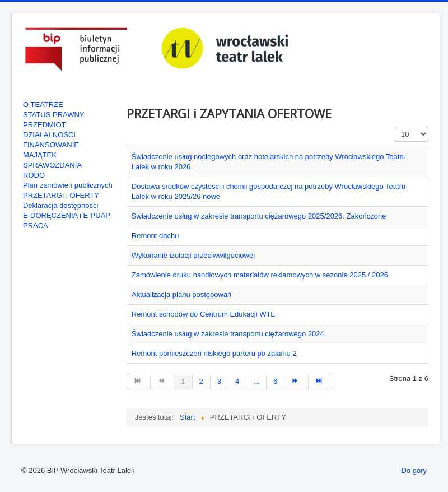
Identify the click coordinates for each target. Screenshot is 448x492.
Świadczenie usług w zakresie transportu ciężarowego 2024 (228, 334)
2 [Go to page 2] (201, 381)
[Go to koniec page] (320, 382)
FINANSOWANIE (51, 145)
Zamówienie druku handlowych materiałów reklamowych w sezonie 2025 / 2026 (260, 275)
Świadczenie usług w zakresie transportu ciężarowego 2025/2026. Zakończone (259, 216)
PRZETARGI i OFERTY (61, 195)
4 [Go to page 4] (237, 381)
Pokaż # (395, 127)
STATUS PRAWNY (54, 115)
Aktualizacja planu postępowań (182, 294)
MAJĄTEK (40, 155)
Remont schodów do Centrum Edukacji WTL (203, 314)
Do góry (414, 470)
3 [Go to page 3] (219, 381)
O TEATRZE (43, 105)
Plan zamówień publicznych (68, 185)
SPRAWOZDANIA (52, 165)
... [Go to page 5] (256, 381)
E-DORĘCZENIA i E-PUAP (67, 215)
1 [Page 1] (183, 381)
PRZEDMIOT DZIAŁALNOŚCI (49, 130)
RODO (34, 175)
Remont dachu (155, 236)
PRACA (36, 226)
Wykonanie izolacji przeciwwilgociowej (193, 255)
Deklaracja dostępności (60, 205)
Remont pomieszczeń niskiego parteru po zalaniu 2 (214, 353)
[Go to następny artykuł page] (296, 382)
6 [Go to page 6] (275, 381)
